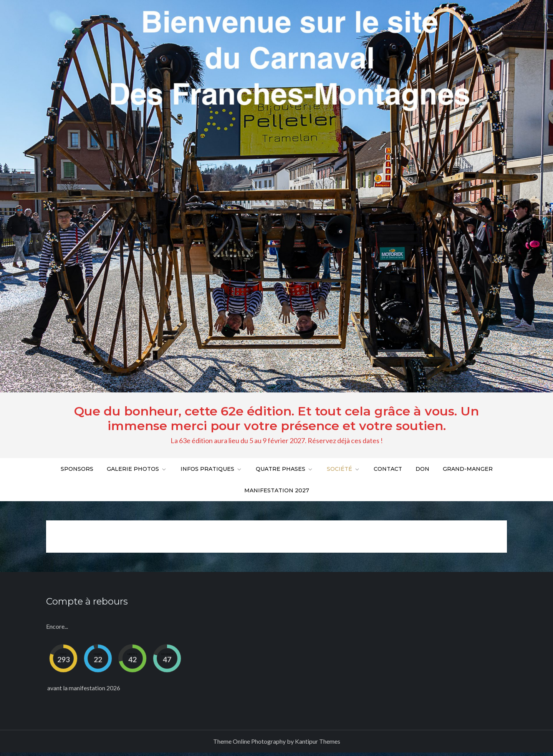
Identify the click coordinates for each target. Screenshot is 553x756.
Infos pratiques (211, 469)
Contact (388, 469)
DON (422, 469)
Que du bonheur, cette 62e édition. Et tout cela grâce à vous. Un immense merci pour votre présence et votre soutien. (276, 418)
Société (344, 469)
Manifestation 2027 (277, 490)
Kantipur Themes (318, 741)
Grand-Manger (468, 469)
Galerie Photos (137, 469)
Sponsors (77, 469)
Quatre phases (285, 469)
